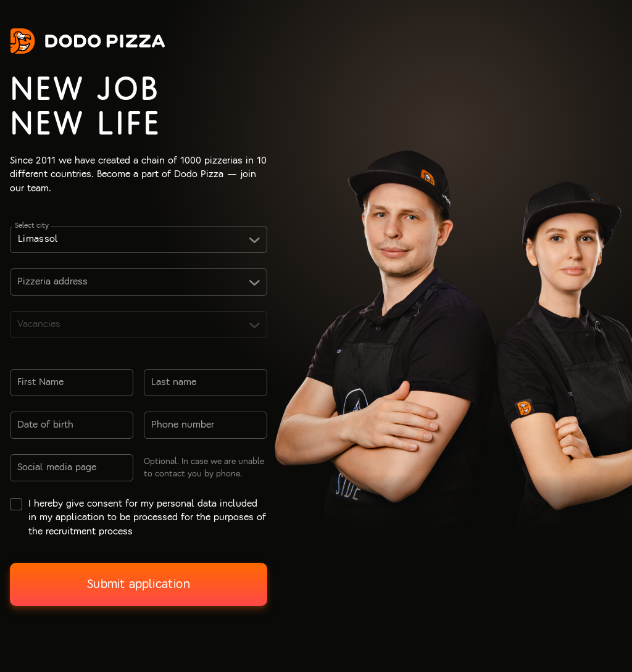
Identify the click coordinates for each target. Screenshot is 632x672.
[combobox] (139, 239)
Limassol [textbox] (38, 239)
